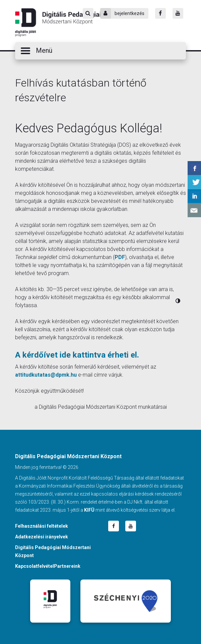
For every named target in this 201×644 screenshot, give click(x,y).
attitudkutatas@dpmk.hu (46, 375)
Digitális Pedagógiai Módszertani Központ (58, 22)
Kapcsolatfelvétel (35, 566)
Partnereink (67, 566)
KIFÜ (89, 510)
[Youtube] (178, 13)
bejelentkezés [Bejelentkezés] (122, 13)
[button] (100, 51)
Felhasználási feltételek (42, 526)
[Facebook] (160, 13)
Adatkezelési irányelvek (42, 537)
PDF (120, 257)
